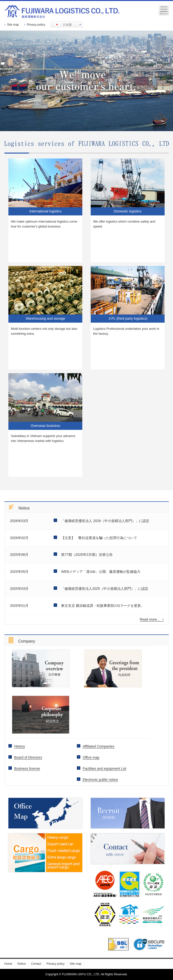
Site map (13, 25)
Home (8, 964)
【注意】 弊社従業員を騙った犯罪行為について (99, 538)
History (20, 746)
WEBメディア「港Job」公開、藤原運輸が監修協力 (101, 572)
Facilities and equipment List (104, 769)
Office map (91, 757)
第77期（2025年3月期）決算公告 (87, 555)
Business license (27, 769)
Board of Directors (28, 757)
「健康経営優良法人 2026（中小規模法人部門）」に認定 (105, 521)
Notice (22, 964)
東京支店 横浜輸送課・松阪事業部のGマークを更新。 (103, 606)
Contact (36, 964)
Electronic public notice (100, 780)
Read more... (152, 619)
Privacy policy (36, 25)
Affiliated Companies (98, 746)
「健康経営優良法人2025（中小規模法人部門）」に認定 (105, 589)
